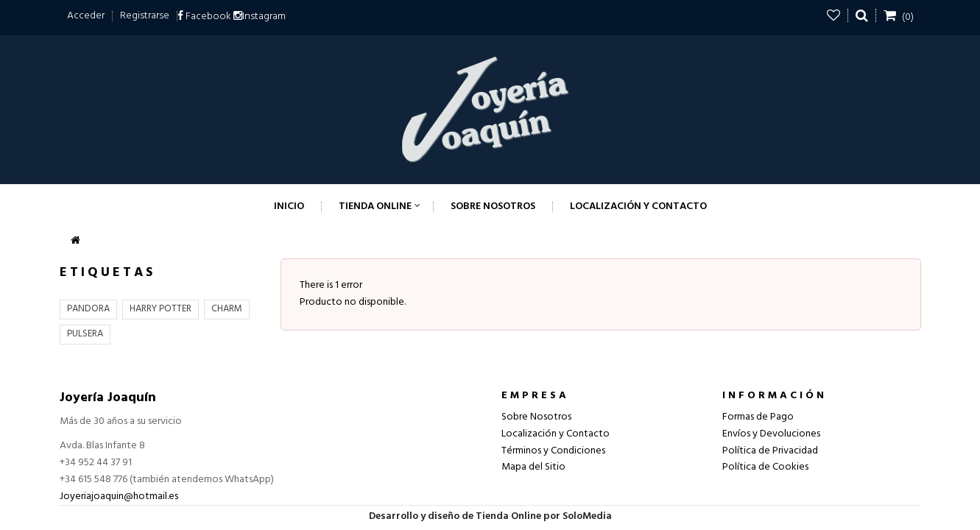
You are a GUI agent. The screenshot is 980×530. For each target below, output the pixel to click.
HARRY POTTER (161, 309)
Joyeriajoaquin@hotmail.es (119, 497)
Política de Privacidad (770, 451)
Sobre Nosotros (536, 417)
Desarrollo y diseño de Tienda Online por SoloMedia (490, 516)
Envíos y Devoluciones (771, 434)
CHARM (227, 309)
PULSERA (85, 334)
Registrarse (145, 16)
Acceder (86, 16)
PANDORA (88, 309)
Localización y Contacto (556, 434)
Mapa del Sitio (533, 467)
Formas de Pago (758, 417)
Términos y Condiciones (553, 451)
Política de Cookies (765, 467)
